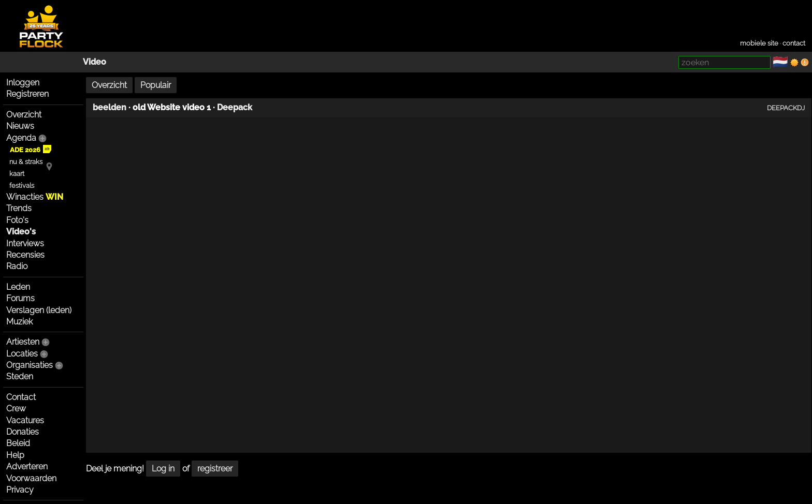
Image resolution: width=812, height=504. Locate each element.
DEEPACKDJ (786, 108)
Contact (21, 397)
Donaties (23, 432)
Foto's (17, 220)
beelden (110, 107)
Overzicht (24, 115)
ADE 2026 (31, 150)
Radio (17, 266)
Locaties (22, 354)
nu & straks (26, 162)
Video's (21, 232)
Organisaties (30, 365)
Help (15, 455)
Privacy (20, 490)
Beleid (18, 443)
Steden (20, 376)
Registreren (27, 94)
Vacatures (25, 420)
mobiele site (759, 43)
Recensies (25, 255)
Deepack (235, 107)
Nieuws (20, 126)
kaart (17, 174)
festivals (22, 186)
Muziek (19, 322)
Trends (19, 208)
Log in (163, 469)
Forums (20, 298)
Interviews (25, 243)
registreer (215, 469)
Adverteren (27, 466)
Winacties (35, 197)
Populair (156, 85)
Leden (18, 287)
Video (95, 62)
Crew (16, 409)
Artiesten (23, 342)
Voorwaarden (31, 478)
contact (794, 43)
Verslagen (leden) (39, 310)
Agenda (21, 138)
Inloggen (23, 83)
